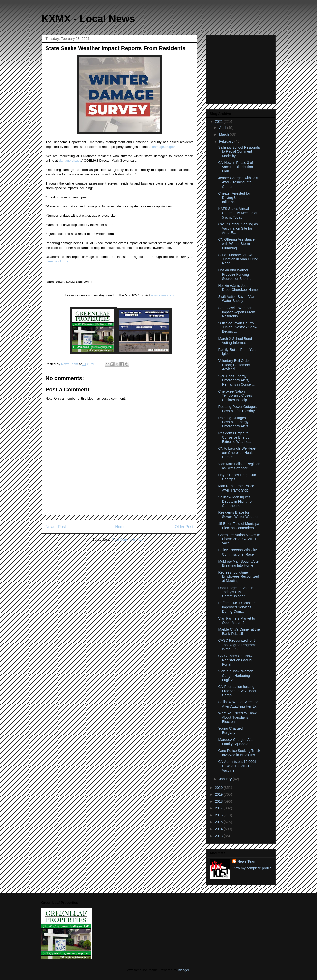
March (225, 134)
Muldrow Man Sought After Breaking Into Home (239, 563)
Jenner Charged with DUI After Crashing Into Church (238, 182)
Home (120, 527)
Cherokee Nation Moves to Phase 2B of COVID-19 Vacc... (239, 539)
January (226, 779)
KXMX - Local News (88, 19)
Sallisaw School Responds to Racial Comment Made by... (239, 152)
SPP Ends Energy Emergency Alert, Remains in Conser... (236, 380)
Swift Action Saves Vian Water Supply (237, 299)
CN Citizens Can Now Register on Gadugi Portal (235, 660)
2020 (219, 788)
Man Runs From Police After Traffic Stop (236, 488)
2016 (219, 815)
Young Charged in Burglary (232, 731)
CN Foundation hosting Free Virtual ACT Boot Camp (237, 691)
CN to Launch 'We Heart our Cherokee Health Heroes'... (237, 453)
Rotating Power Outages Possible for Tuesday (237, 409)
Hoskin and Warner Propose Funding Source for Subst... (235, 274)
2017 (219, 808)
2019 (219, 794)
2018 (219, 801)
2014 (219, 829)
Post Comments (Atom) (129, 540)
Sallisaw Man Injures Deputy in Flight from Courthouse (236, 501)
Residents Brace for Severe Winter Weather (238, 515)
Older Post (184, 527)
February (227, 141)
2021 (219, 121)
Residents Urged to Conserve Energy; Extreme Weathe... (235, 437)
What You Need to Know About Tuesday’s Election (237, 717)
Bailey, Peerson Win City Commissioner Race (237, 552)
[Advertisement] (241, 68)
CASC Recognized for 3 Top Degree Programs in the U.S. (237, 645)
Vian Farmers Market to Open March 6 (237, 620)
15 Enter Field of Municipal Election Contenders (239, 526)
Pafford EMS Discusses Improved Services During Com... (237, 607)
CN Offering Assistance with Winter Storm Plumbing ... (236, 244)
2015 (219, 822)
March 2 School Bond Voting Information (235, 341)
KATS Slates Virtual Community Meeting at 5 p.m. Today (238, 213)
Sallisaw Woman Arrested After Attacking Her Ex (238, 704)
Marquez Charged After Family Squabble (236, 742)
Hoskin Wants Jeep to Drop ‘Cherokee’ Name (238, 288)
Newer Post (56, 527)
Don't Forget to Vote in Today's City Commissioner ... (236, 592)
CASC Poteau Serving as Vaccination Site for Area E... (238, 228)
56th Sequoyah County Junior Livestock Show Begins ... (238, 327)
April (223, 128)
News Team (247, 861)
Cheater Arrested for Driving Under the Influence (234, 198)
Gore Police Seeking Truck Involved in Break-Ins (239, 753)
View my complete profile (252, 868)
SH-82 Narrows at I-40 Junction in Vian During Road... (238, 259)
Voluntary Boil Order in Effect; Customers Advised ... (236, 365)
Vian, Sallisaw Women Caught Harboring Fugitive (236, 676)
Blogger (183, 970)
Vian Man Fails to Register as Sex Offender (239, 466)
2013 (219, 836)
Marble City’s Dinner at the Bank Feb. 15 (239, 632)
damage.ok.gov (163, 147)
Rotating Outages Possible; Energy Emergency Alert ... (235, 422)
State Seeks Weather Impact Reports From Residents (237, 312)
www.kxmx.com (162, 295)
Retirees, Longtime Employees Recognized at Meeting (239, 577)
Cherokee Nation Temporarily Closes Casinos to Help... (235, 396)
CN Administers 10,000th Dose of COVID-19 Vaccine (238, 766)
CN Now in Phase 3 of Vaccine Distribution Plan (236, 167)
